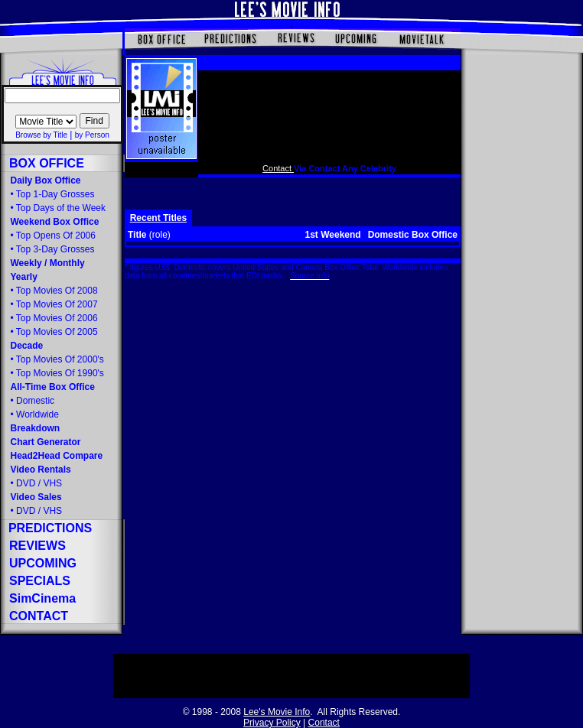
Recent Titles (158, 218)
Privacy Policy (272, 723)
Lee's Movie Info (277, 712)
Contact (278, 168)
